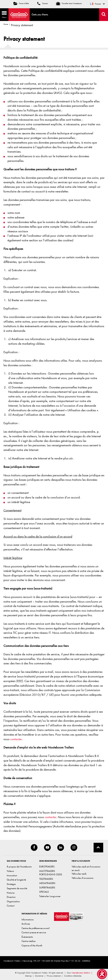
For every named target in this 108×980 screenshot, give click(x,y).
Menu (3, 15)
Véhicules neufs (79, 874)
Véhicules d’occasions (83, 878)
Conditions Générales (73, 976)
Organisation (13, 901)
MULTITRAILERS (47, 871)
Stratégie (11, 884)
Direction (11, 897)
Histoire (11, 893)
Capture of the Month (32, 945)
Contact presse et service (34, 932)
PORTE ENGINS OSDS (51, 874)
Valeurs (10, 871)
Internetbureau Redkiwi (81, 973)
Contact (42, 3)
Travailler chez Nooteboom (69, 3)
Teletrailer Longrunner (50, 896)
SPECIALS (44, 892)
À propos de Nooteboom (19, 867)
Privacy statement (54, 976)
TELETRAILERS (46, 879)
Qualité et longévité (16, 880)
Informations (28, 919)
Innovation (12, 875)
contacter (16, 739)
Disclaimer (39, 976)
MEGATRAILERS (47, 883)
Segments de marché (17, 888)
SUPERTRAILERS (47, 888)
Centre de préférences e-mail (36, 928)
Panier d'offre (21, 3)
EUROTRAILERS (47, 867)
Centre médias (29, 941)
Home (6, 24)
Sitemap (28, 976)
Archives (26, 924)
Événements (27, 937)
